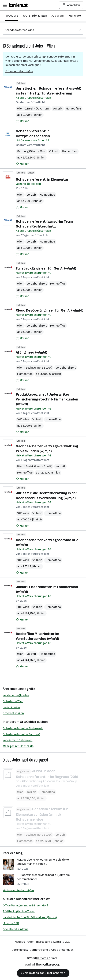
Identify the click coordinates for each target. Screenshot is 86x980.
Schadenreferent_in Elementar (42, 179)
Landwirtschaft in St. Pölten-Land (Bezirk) (30, 917)
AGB (68, 942)
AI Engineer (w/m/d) (31, 352)
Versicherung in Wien (16, 695)
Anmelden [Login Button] (71, 5)
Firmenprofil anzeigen (19, 71)
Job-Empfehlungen (35, 16)
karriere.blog (13, 853)
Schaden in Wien (13, 701)
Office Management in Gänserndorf (25, 905)
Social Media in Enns (16, 929)
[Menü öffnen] (5, 5)
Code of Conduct (62, 950)
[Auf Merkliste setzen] (23, 121)
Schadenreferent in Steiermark (23, 728)
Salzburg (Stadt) (28, 151)
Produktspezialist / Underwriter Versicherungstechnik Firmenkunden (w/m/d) (47, 399)
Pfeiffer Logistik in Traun (19, 911)
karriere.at (41, 899)
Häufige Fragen (25, 942)
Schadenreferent (20, 46)
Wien (51, 46)
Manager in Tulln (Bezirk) (18, 746)
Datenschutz (20, 950)
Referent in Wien (13, 713)
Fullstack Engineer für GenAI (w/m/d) (46, 268)
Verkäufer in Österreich (18, 740)
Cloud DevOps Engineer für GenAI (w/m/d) (50, 310)
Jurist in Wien (11, 707)
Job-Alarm (58, 16)
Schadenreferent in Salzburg (21, 734)
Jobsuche (12, 16)
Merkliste (75, 16)
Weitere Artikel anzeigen (18, 890)
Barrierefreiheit (40, 950)
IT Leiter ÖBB (11, 923)
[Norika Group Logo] (43, 965)
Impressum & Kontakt (50, 942)
